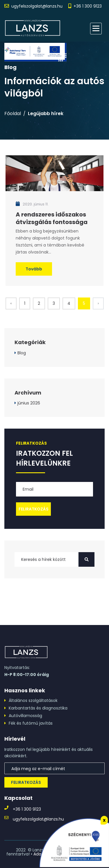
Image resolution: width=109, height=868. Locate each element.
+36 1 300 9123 (88, 6)
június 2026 (29, 403)
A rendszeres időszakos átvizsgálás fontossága (52, 218)
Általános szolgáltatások (33, 700)
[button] (96, 29)
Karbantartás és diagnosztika (38, 708)
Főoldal (13, 114)
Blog (22, 353)
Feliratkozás (26, 782)
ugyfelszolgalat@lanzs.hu (37, 6)
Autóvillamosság (25, 716)
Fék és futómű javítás (31, 723)
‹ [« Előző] (11, 303)
